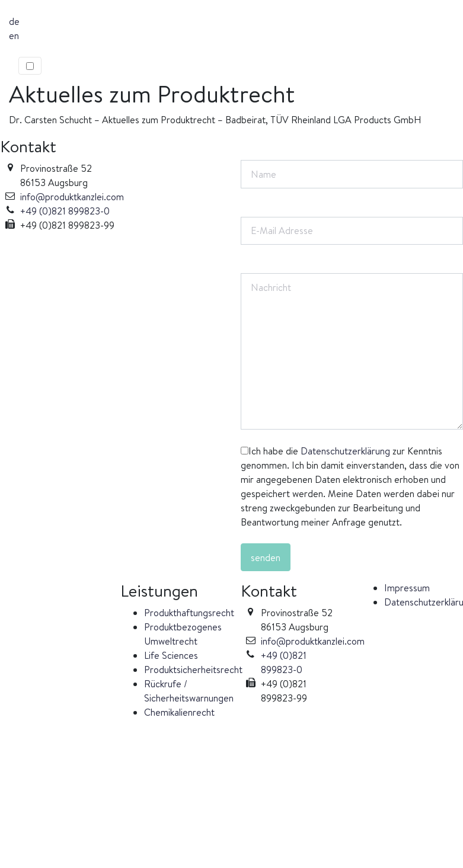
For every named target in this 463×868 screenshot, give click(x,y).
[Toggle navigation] (30, 66)
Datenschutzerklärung (345, 451)
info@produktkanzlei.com (72, 197)
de (14, 21)
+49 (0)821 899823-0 (65, 211)
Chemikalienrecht (179, 712)
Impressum (407, 588)
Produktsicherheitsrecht (193, 670)
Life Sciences (171, 655)
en (14, 36)
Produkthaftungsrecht (189, 613)
